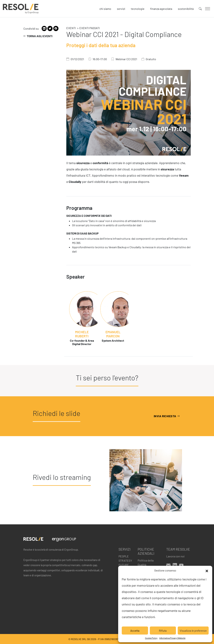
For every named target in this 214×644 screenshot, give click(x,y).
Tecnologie (138, 9)
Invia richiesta (167, 416)
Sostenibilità (186, 9)
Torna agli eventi (38, 36)
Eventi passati (90, 28)
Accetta (135, 631)
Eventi (71, 28)
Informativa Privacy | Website (172, 638)
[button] (207, 570)
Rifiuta (163, 631)
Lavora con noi (175, 556)
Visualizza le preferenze (193, 631)
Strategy (125, 561)
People (124, 556)
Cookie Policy (151, 638)
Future (124, 565)
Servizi (121, 9)
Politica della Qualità (146, 562)
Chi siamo (105, 9)
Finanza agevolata (161, 9)
